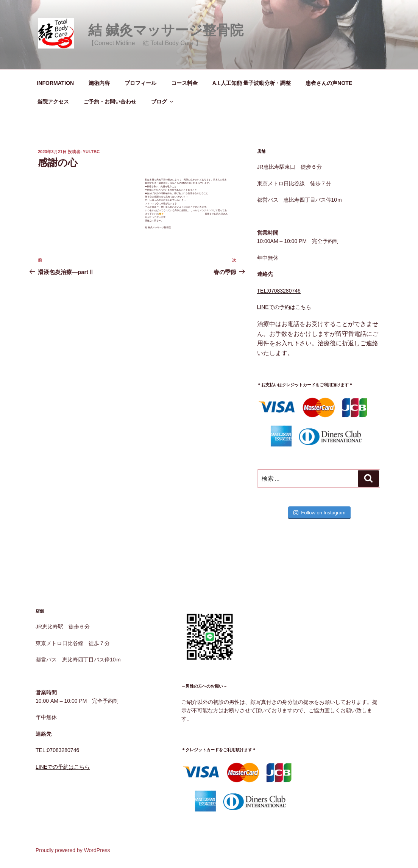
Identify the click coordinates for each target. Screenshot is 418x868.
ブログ (163, 102)
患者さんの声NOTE (329, 83)
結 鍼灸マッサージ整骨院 (166, 30)
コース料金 (184, 83)
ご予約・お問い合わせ (110, 102)
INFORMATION (56, 83)
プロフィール (140, 83)
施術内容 (99, 83)
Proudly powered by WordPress (73, 850)
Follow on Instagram (319, 513)
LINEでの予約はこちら (284, 307)
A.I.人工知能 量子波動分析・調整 (252, 83)
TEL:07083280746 (279, 291)
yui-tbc (91, 152)
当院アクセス (53, 102)
